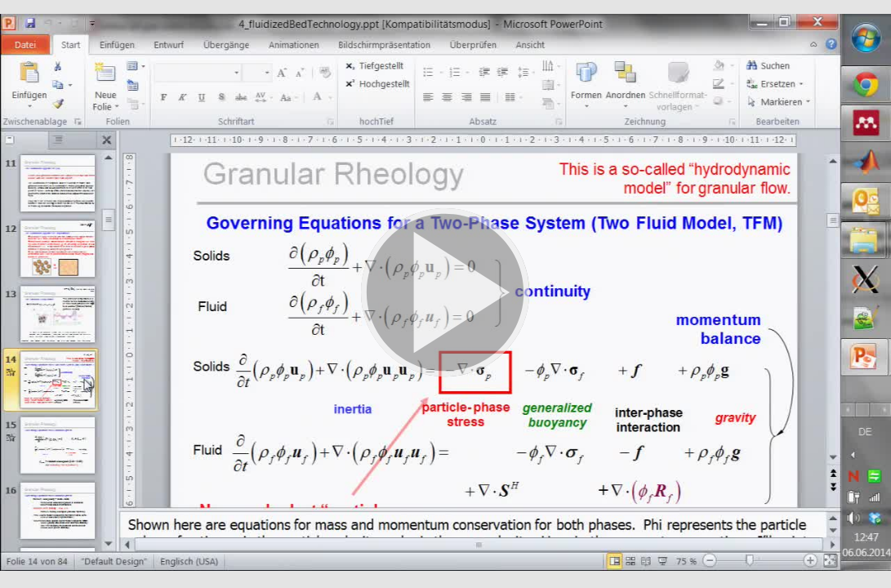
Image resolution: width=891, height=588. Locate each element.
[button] (445, 294)
